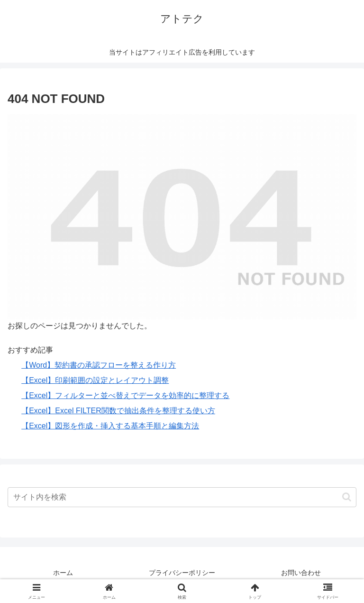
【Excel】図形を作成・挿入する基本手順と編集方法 (110, 426)
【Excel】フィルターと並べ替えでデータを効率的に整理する (125, 395)
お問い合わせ (301, 573)
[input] (182, 497)
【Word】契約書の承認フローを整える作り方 (99, 365)
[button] (347, 497)
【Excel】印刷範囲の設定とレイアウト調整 (95, 380)
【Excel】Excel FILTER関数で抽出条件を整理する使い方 (118, 411)
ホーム (63, 573)
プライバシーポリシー (182, 573)
